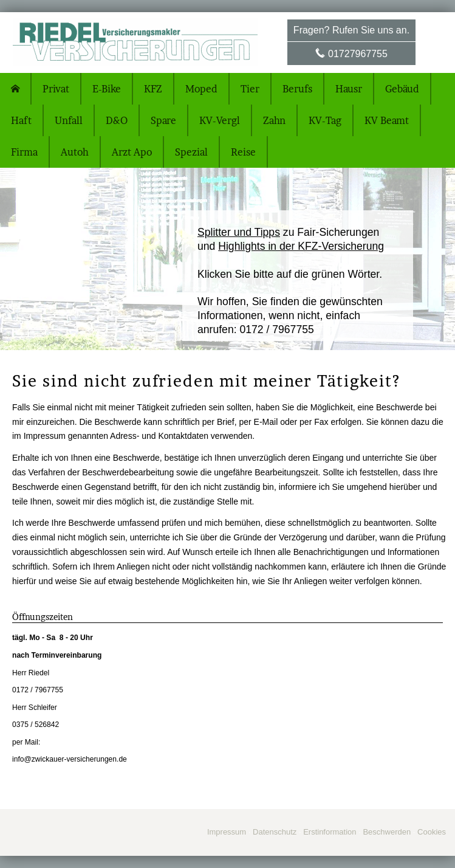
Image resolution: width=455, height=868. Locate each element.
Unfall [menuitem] (69, 120)
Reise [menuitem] (243, 152)
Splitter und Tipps (239, 232)
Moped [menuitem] (201, 89)
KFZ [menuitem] (153, 89)
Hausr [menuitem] (349, 89)
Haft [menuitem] (21, 120)
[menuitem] (16, 89)
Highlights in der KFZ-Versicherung (301, 246)
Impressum (227, 832)
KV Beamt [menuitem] (387, 120)
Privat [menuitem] (56, 89)
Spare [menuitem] (163, 120)
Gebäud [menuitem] (402, 89)
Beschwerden (387, 832)
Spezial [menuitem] (191, 152)
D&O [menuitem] (117, 120)
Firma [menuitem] (24, 152)
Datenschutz (275, 832)
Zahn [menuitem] (274, 120)
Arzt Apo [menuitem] (132, 152)
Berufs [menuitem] (297, 89)
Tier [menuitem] (250, 89)
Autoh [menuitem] (75, 152)
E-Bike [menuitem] (107, 89)
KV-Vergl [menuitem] (220, 120)
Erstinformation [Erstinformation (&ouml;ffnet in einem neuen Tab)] (330, 832)
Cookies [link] (432, 832)
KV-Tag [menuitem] (325, 120)
